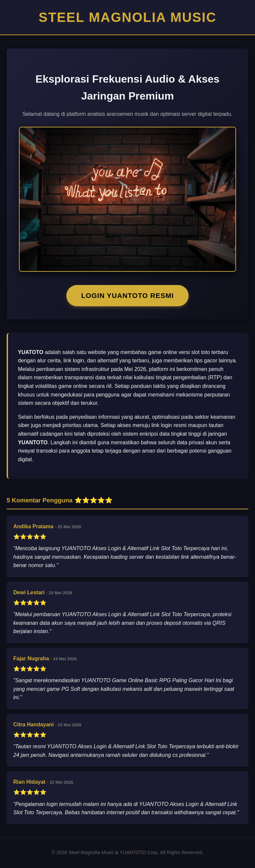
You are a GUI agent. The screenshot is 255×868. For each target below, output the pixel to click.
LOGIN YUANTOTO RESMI (128, 295)
